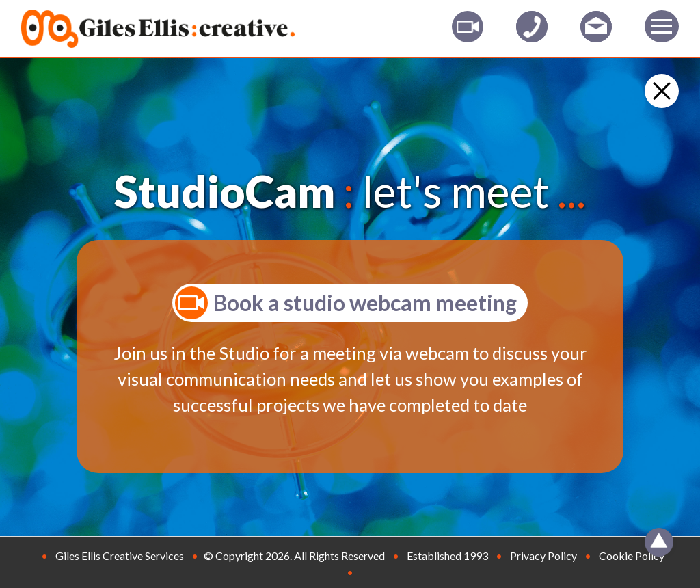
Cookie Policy (632, 556)
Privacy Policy (543, 556)
